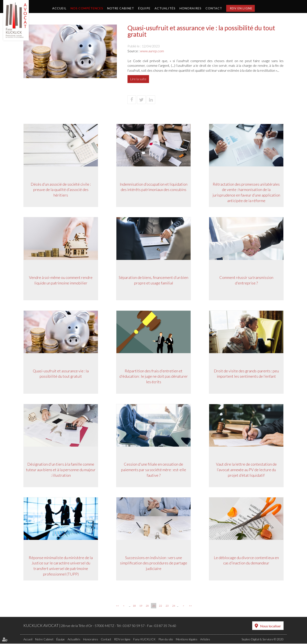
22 (161, 606)
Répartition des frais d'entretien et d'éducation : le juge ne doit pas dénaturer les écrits (154, 376)
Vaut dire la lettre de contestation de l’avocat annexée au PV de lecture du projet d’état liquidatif (246, 470)
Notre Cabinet (121, 8)
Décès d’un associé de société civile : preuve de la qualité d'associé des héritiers (61, 189)
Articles (205, 640)
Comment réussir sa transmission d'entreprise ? (246, 280)
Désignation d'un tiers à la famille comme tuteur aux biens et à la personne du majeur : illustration (61, 470)
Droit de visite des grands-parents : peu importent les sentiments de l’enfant (246, 374)
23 (167, 606)
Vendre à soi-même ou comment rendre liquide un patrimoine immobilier (61, 280)
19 (141, 606)
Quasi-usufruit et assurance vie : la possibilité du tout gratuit (61, 374)
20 (147, 606)
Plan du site (166, 640)
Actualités (165, 8)
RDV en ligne (241, 8)
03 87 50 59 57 (134, 626)
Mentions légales (187, 640)
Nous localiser (271, 626)
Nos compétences (87, 8)
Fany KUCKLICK (144, 640)
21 (154, 606)
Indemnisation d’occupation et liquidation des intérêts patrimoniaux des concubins (154, 187)
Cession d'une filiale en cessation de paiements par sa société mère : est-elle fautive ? (154, 470)
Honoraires (190, 8)
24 (174, 606)
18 (134, 606)
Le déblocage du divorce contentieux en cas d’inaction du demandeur (246, 561)
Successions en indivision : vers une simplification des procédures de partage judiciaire (154, 563)
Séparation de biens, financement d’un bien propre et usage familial (153, 280)
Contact (214, 8)
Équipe (144, 8)
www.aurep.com (152, 51)
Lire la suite (138, 79)
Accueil (59, 8)
